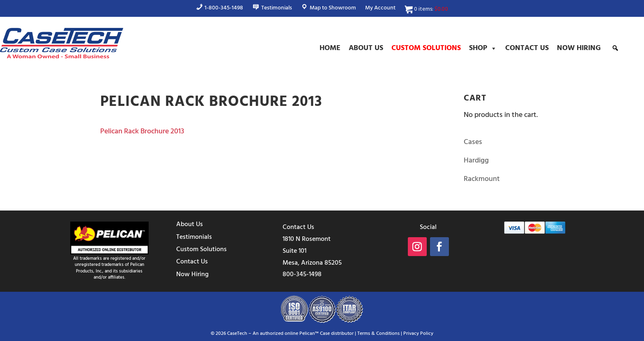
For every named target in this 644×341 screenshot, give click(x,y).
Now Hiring (579, 48)
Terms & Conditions (378, 334)
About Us (366, 48)
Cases (473, 142)
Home (330, 48)
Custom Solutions (426, 48)
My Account (380, 9)
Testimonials (194, 237)
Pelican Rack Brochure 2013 (142, 132)
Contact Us (527, 48)
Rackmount (482, 179)
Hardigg (476, 161)
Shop (483, 48)
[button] (615, 48)
